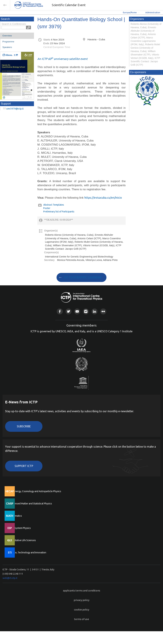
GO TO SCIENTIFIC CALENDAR (83, 277)
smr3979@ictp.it (15, 109)
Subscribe (24, 426)
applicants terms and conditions (82, 591)
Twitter (69, 311)
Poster (47, 208)
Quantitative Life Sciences (22, 540)
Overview (7, 36)
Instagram (86, 311)
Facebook (60, 311)
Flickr (103, 311)
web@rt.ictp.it (10, 578)
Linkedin (94, 311)
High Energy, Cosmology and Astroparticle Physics (35, 491)
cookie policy (82, 610)
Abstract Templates (54, 205)
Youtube (77, 311)
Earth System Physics (20, 528)
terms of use (82, 619)
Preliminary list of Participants (59, 212)
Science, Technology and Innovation (27, 553)
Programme (8, 42)
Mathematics (15, 516)
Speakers (7, 47)
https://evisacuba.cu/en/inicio (103, 198)
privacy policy (81, 600)
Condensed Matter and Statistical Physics (30, 504)
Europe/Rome (130, 12)
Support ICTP (24, 466)
